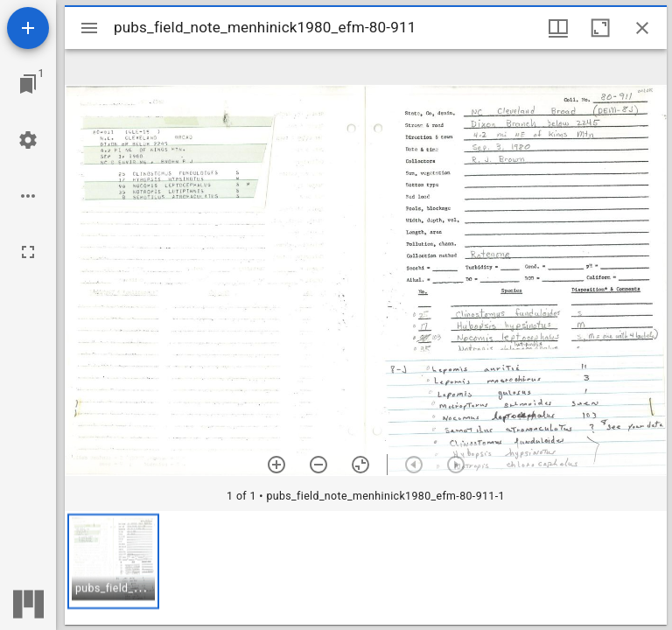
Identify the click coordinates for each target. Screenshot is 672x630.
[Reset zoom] (360, 465)
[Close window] (642, 28)
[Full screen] (28, 252)
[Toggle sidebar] (89, 28)
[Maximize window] (600, 28)
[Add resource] (28, 28)
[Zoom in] (276, 465)
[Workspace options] (28, 196)
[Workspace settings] (28, 140)
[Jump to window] (28, 84)
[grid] (366, 568)
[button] (113, 561)
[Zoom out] (318, 465)
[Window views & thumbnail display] (558, 28)
